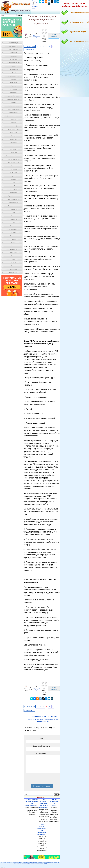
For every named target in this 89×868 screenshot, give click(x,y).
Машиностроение (13, 163)
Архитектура (13, 56)
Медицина (13, 166)
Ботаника (13, 73)
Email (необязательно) (42, 746)
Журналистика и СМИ (13, 99)
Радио (14, 213)
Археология (14, 53)
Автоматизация (13, 43)
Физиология (13, 249)
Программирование (13, 199)
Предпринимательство (13, 63)
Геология (13, 86)
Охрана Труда (13, 186)
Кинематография (14, 126)
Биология (13, 66)
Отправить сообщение (42, 786)
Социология (14, 219)
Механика (14, 179)
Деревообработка (14, 96)
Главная (35, 1)
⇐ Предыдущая (30, 46)
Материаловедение (14, 159)
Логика (13, 146)
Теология (13, 233)
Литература (14, 143)
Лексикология (13, 139)
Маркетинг (13, 149)
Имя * (42, 738)
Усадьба (13, 243)
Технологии (13, 236)
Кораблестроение (14, 129)
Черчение (13, 263)
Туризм (13, 239)
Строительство (13, 229)
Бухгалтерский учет (13, 76)
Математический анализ (13, 156)
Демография (14, 93)
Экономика (13, 269)
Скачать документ (54, 36)
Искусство (13, 119)
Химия (13, 259)
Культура (13, 136)
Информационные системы (13, 116)
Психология (14, 209)
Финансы (13, 256)
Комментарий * (42, 753)
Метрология (13, 176)
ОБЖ (13, 183)
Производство (13, 203)
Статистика (13, 226)
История (14, 123)
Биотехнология (13, 69)
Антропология (13, 49)
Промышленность (13, 206)
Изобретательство (13, 106)
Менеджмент (13, 169)
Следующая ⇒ (29, 50)
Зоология (13, 103)
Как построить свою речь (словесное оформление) (43, 803)
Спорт (13, 223)
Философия (13, 253)
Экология (13, 266)
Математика (13, 153)
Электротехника (13, 273)
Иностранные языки (13, 109)
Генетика (13, 79)
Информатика (13, 113)
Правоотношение (13, 196)
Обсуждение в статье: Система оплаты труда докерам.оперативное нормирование (43, 719)
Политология (13, 193)
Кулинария (13, 133)
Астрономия (13, 59)
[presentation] (42, 779)
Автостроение (13, 46)
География (13, 83)
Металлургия (14, 173)
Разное (13, 216)
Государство (14, 89)
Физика (13, 246)
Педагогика (14, 189)
